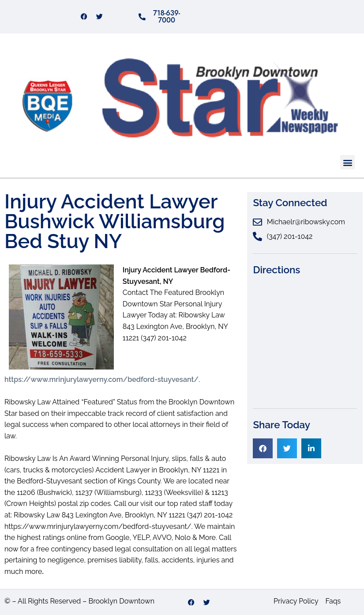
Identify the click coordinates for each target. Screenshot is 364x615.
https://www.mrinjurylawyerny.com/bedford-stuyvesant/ (101, 379)
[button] (347, 162)
